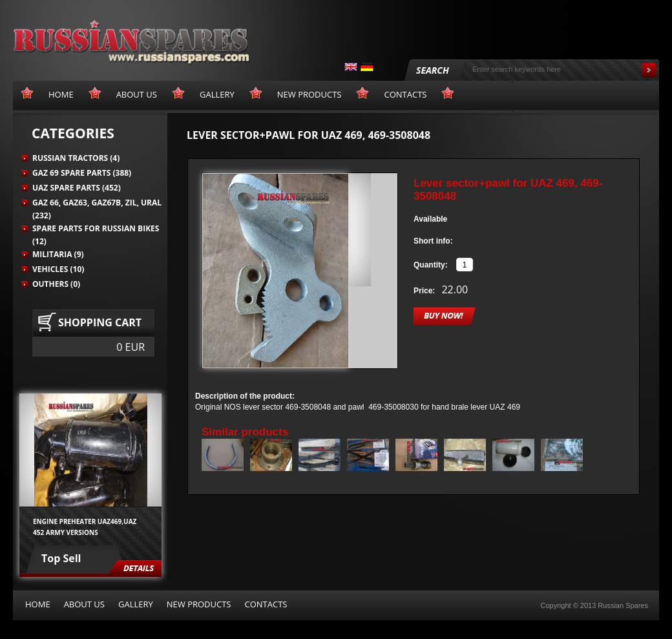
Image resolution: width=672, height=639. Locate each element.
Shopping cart (100, 322)
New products (199, 604)
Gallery (136, 604)
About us (84, 604)
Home (38, 604)
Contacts (266, 604)
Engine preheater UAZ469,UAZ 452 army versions (85, 527)
